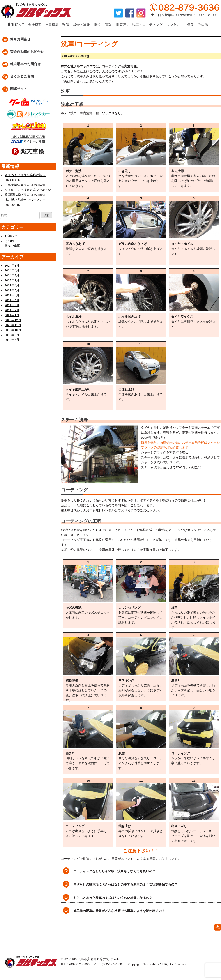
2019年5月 (12, 334)
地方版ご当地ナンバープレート (25, 200)
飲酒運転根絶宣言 (16, 195)
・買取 (85, 930)
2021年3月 (12, 304)
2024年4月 (12, 270)
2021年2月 (12, 309)
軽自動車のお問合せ (20, 64)
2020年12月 (12, 319)
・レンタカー (151, 930)
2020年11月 (12, 324)
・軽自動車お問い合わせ (119, 940)
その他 (9, 240)
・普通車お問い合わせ (85, 940)
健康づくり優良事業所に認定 (24, 175)
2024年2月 (12, 275)
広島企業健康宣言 (16, 185)
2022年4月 (12, 284)
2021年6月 (12, 289)
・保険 (167, 930)
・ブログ (101, 935)
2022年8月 (12, 280)
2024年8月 (12, 265)
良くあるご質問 (17, 77)
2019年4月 (12, 339)
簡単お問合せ (15, 40)
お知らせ (10, 235)
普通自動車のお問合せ (22, 52)
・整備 (43, 930)
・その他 (181, 930)
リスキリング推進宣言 (19, 190)
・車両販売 (100, 930)
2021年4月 (12, 299)
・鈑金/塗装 (59, 930)
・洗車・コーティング (125, 930)
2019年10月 (12, 329)
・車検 (74, 930)
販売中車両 (12, 245)
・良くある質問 (155, 935)
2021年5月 (12, 294)
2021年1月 (12, 314)
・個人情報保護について (126, 935)
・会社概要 (67, 935)
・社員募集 (85, 935)
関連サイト (14, 89)
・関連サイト (147, 940)
